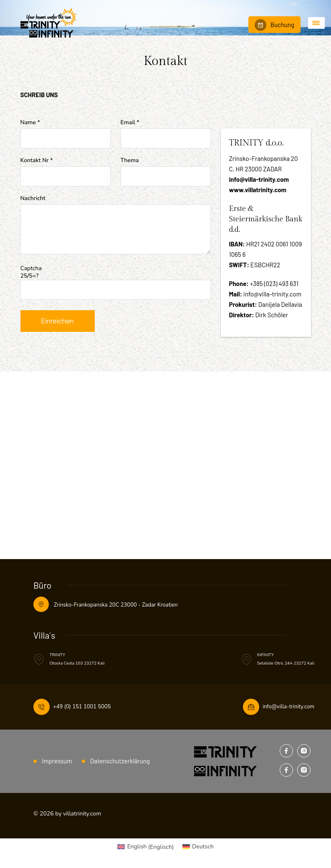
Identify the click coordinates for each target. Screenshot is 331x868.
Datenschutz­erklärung (120, 761)
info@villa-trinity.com (259, 179)
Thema (130, 161)
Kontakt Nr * (37, 161)
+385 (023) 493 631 (274, 283)
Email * (130, 123)
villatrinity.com (82, 814)
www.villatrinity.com (258, 190)
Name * (30, 123)
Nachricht (33, 198)
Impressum (57, 761)
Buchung (274, 25)
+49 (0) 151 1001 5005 (82, 707)
